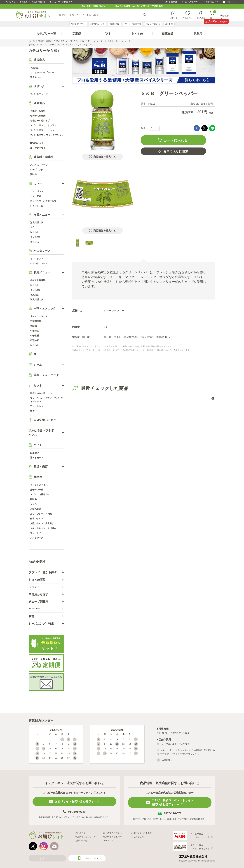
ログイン (174, 18)
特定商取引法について (85, 837)
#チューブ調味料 (133, 24)
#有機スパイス (97, 24)
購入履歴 (201, 18)
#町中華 (169, 24)
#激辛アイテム (78, 24)
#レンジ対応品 (153, 24)
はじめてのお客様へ (112, 833)
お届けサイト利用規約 (141, 833)
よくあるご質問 (138, 837)
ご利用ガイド (212, 2)
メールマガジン (110, 841)
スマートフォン (90, 858)
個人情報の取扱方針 (112, 837)
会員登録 (173, 2)
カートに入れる (176, 140)
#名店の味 (115, 24)
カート (213, 15)
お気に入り (188, 18)
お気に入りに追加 (176, 151)
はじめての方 (191, 2)
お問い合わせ (232, 2)
